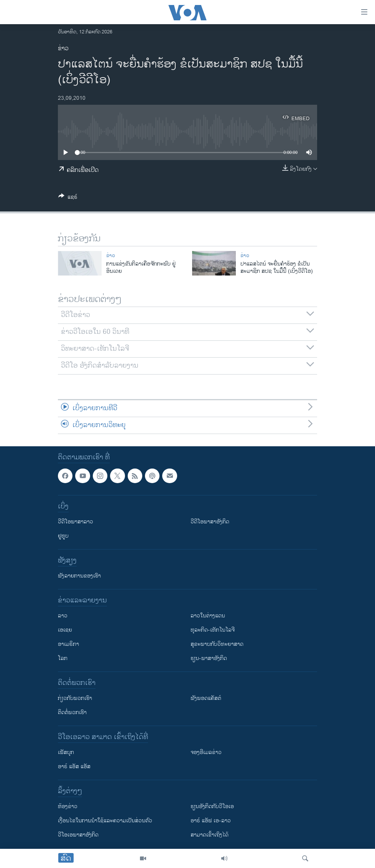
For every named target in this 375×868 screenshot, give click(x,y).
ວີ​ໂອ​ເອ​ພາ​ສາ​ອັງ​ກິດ (78, 835)
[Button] (68, 198)
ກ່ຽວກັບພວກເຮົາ (75, 698)
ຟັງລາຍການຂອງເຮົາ (79, 576)
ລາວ (63, 616)
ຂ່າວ (63, 49)
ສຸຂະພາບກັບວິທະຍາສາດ (217, 644)
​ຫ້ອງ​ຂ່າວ (68, 806)
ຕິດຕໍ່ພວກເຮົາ (72, 712)
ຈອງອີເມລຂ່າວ (206, 752)
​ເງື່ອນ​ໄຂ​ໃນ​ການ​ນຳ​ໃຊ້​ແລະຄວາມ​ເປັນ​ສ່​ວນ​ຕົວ (105, 821)
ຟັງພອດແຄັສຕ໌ (206, 698)
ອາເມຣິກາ (68, 644)
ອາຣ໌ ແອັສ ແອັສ (74, 767)
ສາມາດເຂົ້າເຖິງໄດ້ (210, 835)
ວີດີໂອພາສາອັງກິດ (210, 522)
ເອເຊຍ (65, 630)
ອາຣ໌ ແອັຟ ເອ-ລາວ (211, 821)
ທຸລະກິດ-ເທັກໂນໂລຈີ (213, 630)
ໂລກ (63, 658)
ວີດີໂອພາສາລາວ (76, 522)
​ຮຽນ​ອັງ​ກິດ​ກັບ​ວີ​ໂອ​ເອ (212, 806)
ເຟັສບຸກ (66, 752)
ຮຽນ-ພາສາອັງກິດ (209, 658)
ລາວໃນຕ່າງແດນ (208, 616)
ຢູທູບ (63, 536)
